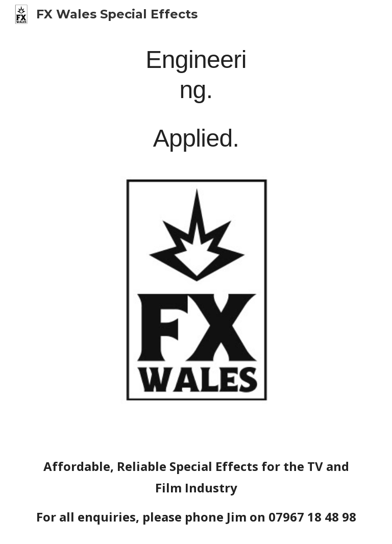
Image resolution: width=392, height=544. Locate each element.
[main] (196, 97)
